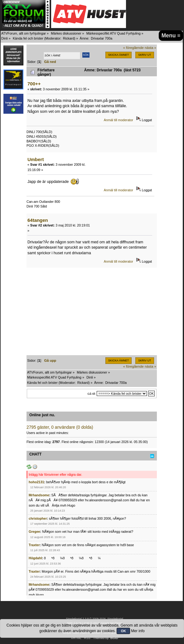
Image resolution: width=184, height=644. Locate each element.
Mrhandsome (39, 495)
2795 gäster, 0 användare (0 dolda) (60, 427)
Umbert (36, 159)
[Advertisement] (92, 312)
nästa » (150, 48)
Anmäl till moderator (119, 120)
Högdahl (35, 558)
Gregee (34, 532)
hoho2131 (36, 482)
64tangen (38, 220)
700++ (34, 84)
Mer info (138, 631)
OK (123, 631)
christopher (38, 518)
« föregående (133, 48)
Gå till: (92, 394)
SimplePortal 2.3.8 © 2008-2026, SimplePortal (94, 619)
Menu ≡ (171, 36)
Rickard (69, 38)
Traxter (34, 545)
